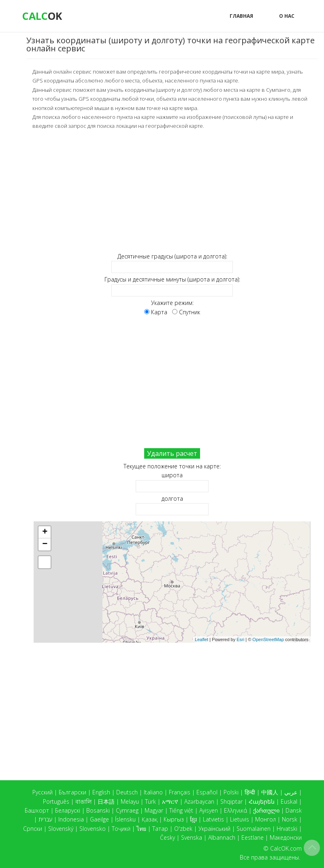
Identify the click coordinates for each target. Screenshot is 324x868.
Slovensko (93, 829)
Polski (231, 792)
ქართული (266, 810)
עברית (45, 819)
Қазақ (150, 819)
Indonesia (71, 819)
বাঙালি (83, 801)
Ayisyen (209, 810)
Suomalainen (254, 829)
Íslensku (125, 819)
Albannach (222, 837)
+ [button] (45, 532)
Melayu (130, 801)
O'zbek (183, 829)
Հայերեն (262, 801)
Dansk (294, 810)
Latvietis (213, 819)
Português (56, 801)
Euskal (289, 801)
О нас (287, 16)
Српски (33, 829)
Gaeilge (99, 819)
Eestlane (253, 837)
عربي (291, 792)
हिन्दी (250, 792)
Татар (160, 829)
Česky (167, 837)
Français (180, 792)
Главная (241, 16)
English (101, 792)
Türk (150, 801)
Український (214, 829)
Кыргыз (174, 819)
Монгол (265, 819)
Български (72, 792)
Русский (43, 792)
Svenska (192, 837)
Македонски (286, 837)
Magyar (154, 810)
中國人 (270, 792)
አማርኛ (170, 801)
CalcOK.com (286, 848)
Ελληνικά (236, 810)
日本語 (106, 801)
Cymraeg (127, 810)
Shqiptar (231, 801)
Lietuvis (240, 819)
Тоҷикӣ (121, 829)
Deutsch (127, 792)
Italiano (153, 792)
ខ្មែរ (193, 819)
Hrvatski (287, 829)
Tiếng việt (181, 810)
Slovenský (61, 829)
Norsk (290, 819)
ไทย (141, 829)
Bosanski (98, 810)
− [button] (45, 544)
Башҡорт (37, 810)
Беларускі (68, 810)
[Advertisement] (172, 191)
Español (207, 792)
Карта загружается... (175, 582)
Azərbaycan (199, 801)
